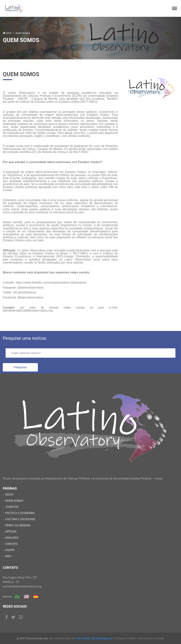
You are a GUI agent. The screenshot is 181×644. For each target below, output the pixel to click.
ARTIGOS (11, 532)
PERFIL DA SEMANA (18, 525)
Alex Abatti (83, 638)
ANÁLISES (12, 538)
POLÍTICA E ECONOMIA (20, 513)
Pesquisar (20, 367)
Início (7, 33)
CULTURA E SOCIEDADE (20, 519)
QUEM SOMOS (14, 501)
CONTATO (11, 544)
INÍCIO (9, 495)
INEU (8, 556)
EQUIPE (10, 550)
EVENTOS (12, 507)
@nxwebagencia (102, 638)
